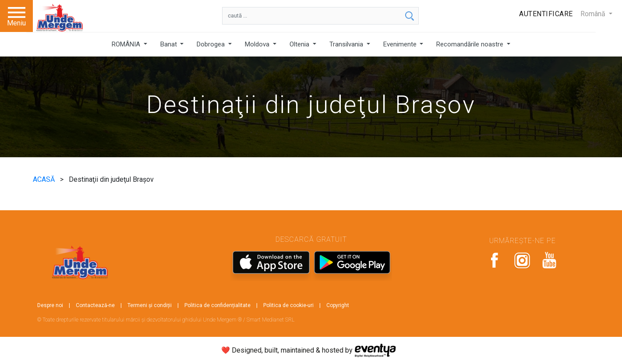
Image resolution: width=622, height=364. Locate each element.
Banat (170, 44)
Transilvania (347, 44)
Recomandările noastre (471, 44)
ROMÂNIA (127, 44)
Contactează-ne (95, 305)
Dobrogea (212, 44)
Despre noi (50, 305)
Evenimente (401, 44)
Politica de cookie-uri (288, 305)
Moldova (258, 44)
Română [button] (594, 14)
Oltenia (300, 44)
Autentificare (546, 14)
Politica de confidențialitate (217, 305)
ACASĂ (45, 179)
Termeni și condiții (150, 305)
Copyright (338, 305)
